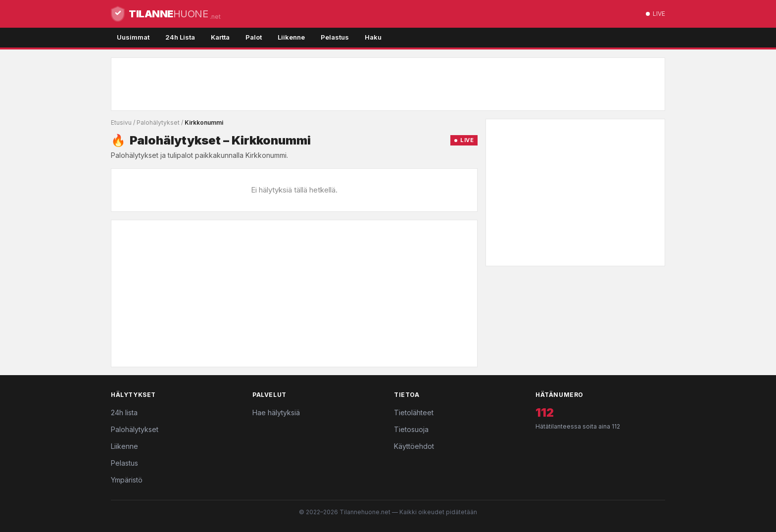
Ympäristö (127, 480)
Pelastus (335, 37)
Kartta (220, 37)
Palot (254, 37)
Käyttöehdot (414, 446)
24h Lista (180, 37)
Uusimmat (133, 37)
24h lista (124, 412)
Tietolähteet (414, 412)
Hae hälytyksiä (276, 412)
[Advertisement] (388, 84)
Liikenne (291, 37)
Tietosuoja (411, 429)
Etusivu (121, 122)
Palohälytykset (158, 122)
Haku (373, 37)
